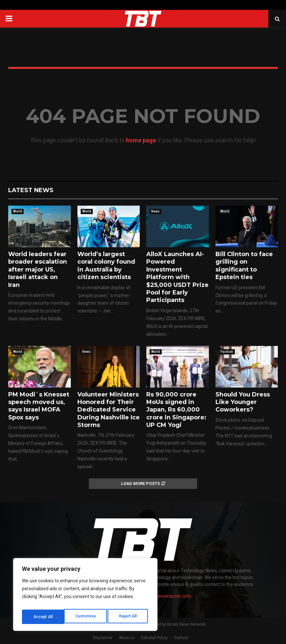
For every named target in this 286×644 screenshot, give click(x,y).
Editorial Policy (154, 638)
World (18, 211)
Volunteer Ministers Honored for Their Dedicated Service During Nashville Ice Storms (109, 410)
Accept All (128, 617)
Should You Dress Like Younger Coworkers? (243, 402)
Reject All (86, 617)
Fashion (227, 352)
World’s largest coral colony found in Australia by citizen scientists (106, 266)
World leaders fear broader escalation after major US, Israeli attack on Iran (38, 270)
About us (127, 638)
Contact (181, 638)
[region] (85, 596)
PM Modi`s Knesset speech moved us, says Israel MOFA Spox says (39, 406)
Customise (43, 617)
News (155, 211)
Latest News (31, 190)
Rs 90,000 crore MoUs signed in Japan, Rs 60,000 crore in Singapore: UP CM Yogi (176, 410)
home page (141, 140)
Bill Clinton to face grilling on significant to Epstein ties (244, 266)
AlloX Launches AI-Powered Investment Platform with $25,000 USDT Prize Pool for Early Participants (177, 277)
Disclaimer (103, 638)
